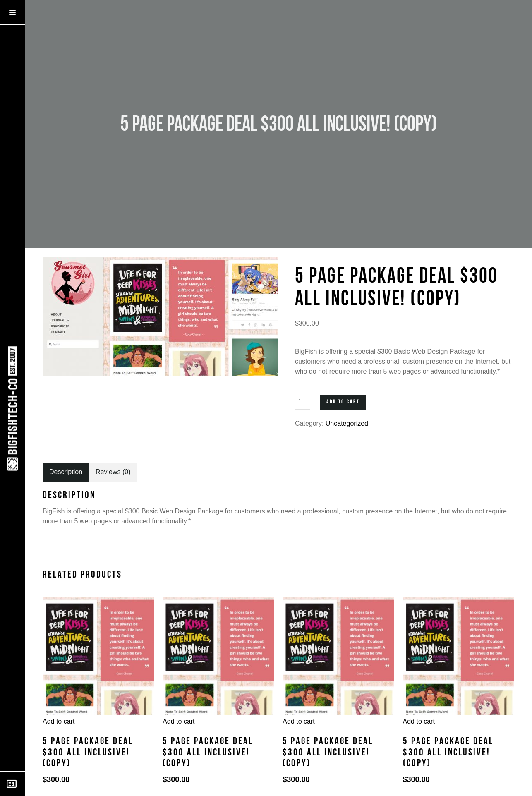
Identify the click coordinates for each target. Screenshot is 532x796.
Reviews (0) (113, 472)
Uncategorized (347, 423)
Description (66, 472)
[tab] (66, 472)
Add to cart (343, 402)
